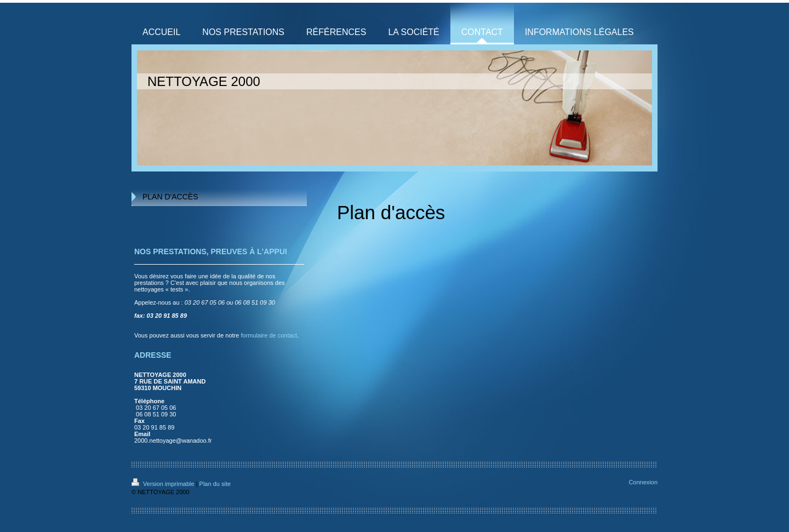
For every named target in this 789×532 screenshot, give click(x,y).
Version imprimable (164, 484)
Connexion (643, 482)
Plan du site (215, 484)
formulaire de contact (269, 335)
